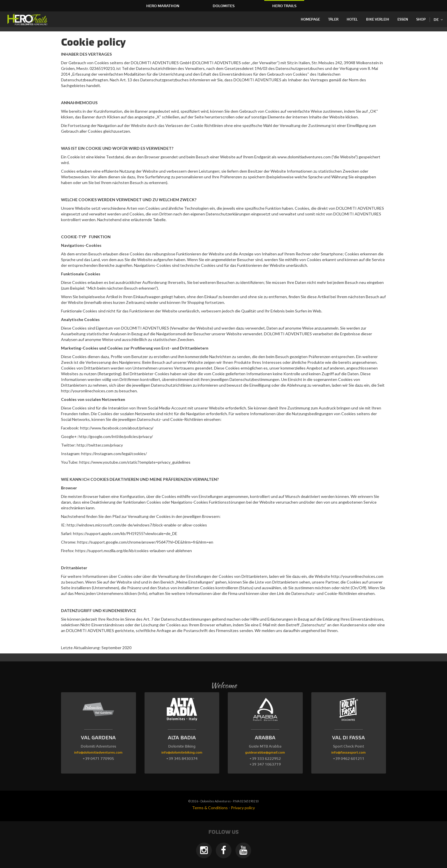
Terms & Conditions (210, 808)
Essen (403, 20)
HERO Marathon (163, 6)
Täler (333, 20)
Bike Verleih (378, 20)
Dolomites (224, 6)
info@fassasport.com (349, 753)
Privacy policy (243, 808)
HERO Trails (284, 6)
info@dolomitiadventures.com (98, 753)
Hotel (352, 20)
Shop (421, 20)
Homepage (310, 20)
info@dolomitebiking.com (182, 753)
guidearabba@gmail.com (265, 753)
